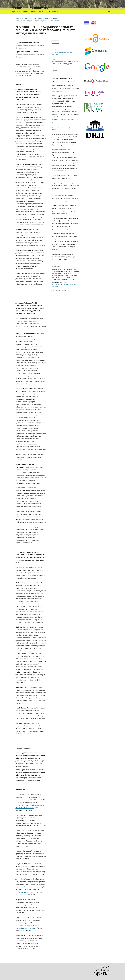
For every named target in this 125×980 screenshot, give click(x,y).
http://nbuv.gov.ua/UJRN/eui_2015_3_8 (29, 892)
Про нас (15, 12)
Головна (18, 19)
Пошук (108, 12)
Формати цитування (60, 290)
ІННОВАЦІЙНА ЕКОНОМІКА (30, 8)
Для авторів (52, 12)
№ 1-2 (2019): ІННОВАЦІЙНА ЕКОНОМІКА (44, 19)
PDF (56, 42)
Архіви (42, 12)
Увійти (111, 2)
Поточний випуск (30, 12)
